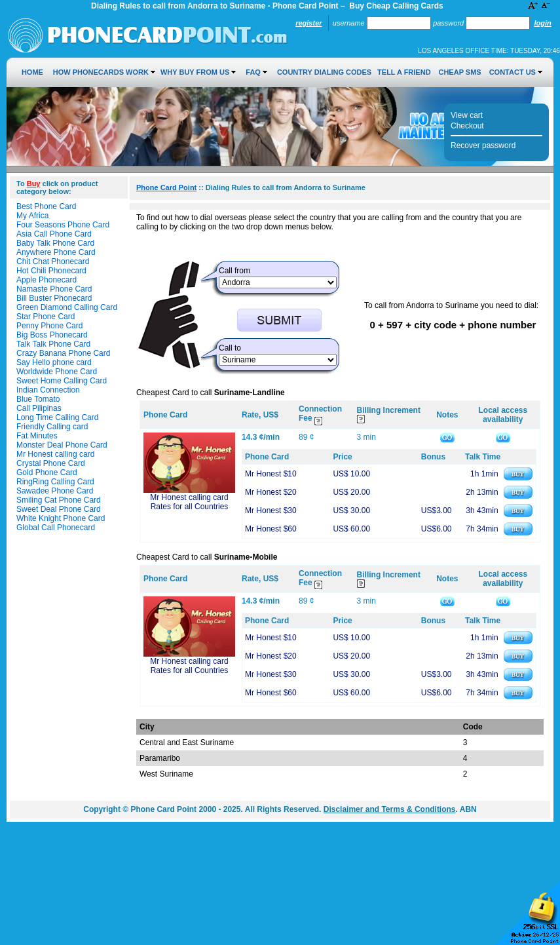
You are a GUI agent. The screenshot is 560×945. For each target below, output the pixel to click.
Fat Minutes (37, 436)
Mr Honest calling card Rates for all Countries (189, 502)
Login (542, 23)
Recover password (483, 145)
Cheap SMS (459, 72)
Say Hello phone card (54, 362)
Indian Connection (48, 390)
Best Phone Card (46, 206)
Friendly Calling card (52, 427)
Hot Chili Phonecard (51, 271)
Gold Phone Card (47, 473)
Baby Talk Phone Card (55, 243)
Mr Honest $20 (271, 492)
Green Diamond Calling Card (67, 307)
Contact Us (513, 72)
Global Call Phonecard (56, 528)
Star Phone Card (46, 317)
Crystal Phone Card (51, 463)
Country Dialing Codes (324, 72)
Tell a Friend (404, 72)
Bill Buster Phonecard (54, 298)
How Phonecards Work (101, 72)
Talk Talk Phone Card (53, 344)
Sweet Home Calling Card (62, 381)
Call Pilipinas (39, 408)
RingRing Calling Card (55, 482)
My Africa (32, 216)
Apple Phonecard (47, 280)
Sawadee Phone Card (55, 491)
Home (32, 72)
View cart (467, 115)
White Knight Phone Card (61, 518)
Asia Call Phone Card (54, 234)
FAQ (253, 72)
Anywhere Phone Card (56, 252)
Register (308, 23)
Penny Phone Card (49, 326)
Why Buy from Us (195, 72)
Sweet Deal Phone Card (59, 509)
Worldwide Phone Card (57, 372)
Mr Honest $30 (271, 511)
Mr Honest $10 (271, 474)
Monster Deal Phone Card (62, 445)
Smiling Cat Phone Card (59, 500)
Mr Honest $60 (271, 529)
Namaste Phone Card (54, 289)
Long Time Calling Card (57, 417)
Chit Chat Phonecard (53, 261)
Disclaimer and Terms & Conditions (390, 809)
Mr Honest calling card (55, 454)
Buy (34, 183)
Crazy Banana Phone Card (63, 353)
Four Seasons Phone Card (63, 225)
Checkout (467, 126)
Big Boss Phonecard (52, 335)
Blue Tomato (38, 399)
